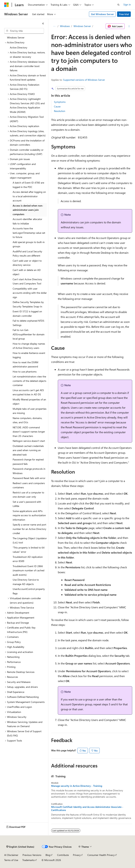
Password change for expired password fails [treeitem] (28, 462)
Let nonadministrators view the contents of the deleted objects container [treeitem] (29, 381)
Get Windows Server (102, 14)
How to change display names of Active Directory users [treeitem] (29, 346)
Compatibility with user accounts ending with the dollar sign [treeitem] (30, 293)
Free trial (124, 14)
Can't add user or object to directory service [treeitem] (27, 263)
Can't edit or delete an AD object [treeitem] (27, 272)
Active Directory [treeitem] (19, 47)
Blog (48, 855)
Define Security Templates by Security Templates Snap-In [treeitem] (28, 304)
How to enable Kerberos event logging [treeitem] (29, 355)
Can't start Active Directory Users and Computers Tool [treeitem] (27, 281)
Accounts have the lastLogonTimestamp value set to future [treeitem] (29, 233)
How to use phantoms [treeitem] (25, 372)
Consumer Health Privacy (101, 855)
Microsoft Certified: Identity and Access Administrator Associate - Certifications (87, 809)
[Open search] (118, 5)
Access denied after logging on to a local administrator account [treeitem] (29, 196)
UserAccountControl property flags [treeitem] (29, 591)
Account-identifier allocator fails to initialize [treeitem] (27, 221)
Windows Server (82, 26)
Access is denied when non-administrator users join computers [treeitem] (28, 210)
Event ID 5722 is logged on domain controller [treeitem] (27, 314)
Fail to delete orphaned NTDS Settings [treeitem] (28, 323)
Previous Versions (32, 855)
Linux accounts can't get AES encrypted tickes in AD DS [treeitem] (28, 392)
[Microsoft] (7, 5)
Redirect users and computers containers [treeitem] (29, 485)
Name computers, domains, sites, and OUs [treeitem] (27, 420)
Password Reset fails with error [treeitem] (29, 478)
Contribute (63, 855)
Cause (57, 106)
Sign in (127, 4)
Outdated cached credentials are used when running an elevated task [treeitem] (28, 450)
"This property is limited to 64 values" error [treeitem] (29, 550)
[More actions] (129, 26)
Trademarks (28, 860)
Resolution (60, 111)
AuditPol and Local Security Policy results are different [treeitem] (27, 254)
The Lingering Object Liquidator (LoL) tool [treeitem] (30, 540)
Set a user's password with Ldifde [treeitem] (27, 504)
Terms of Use (11, 860)
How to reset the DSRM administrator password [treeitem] (25, 364)
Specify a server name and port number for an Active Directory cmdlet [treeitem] (29, 529)
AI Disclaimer (11, 855)
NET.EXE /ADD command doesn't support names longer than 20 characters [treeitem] (29, 432)
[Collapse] (43, 24)
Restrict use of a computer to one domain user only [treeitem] (28, 495)
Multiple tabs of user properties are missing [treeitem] (30, 411)
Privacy (77, 855)
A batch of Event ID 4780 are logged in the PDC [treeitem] (28, 185)
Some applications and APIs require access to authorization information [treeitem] (29, 515)
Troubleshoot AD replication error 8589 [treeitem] (28, 559)
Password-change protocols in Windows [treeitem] (29, 471)
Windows (65, 26)
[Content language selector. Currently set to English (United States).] (20, 847)
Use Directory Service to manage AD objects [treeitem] (26, 582)
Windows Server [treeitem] (16, 37)
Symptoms (60, 102)
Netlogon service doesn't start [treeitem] (29, 441)
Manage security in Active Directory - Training (77, 786)
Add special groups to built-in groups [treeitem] (29, 244)
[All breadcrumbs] (54, 26)
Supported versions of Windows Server (84, 80)
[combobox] (24, 31)
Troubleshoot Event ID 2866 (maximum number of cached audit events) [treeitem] (28, 570)
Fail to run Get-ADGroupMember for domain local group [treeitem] (29, 334)
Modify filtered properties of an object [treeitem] (29, 402)
